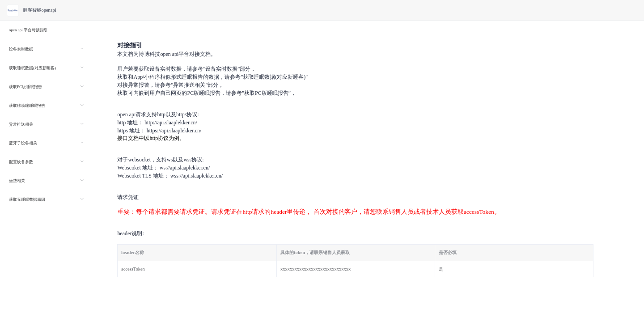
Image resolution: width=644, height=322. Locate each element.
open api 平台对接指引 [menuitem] (28, 30)
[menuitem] (45, 49)
